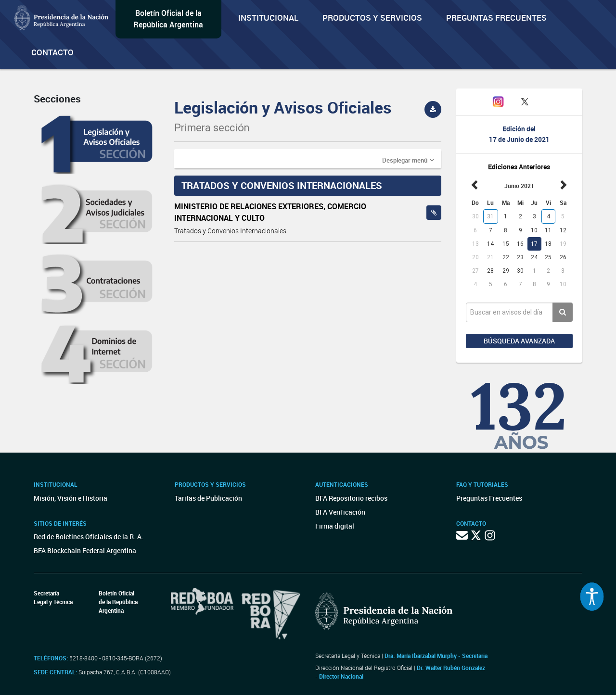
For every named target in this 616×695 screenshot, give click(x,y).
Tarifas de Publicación (208, 498)
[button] (408, 160)
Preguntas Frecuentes (496, 18)
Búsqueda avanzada (519, 341)
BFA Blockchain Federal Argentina (85, 550)
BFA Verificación (340, 512)
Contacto (52, 52)
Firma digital (335, 526)
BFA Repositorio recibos (351, 498)
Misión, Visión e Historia (71, 498)
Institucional (268, 18)
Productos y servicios (372, 18)
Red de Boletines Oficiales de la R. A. (89, 537)
